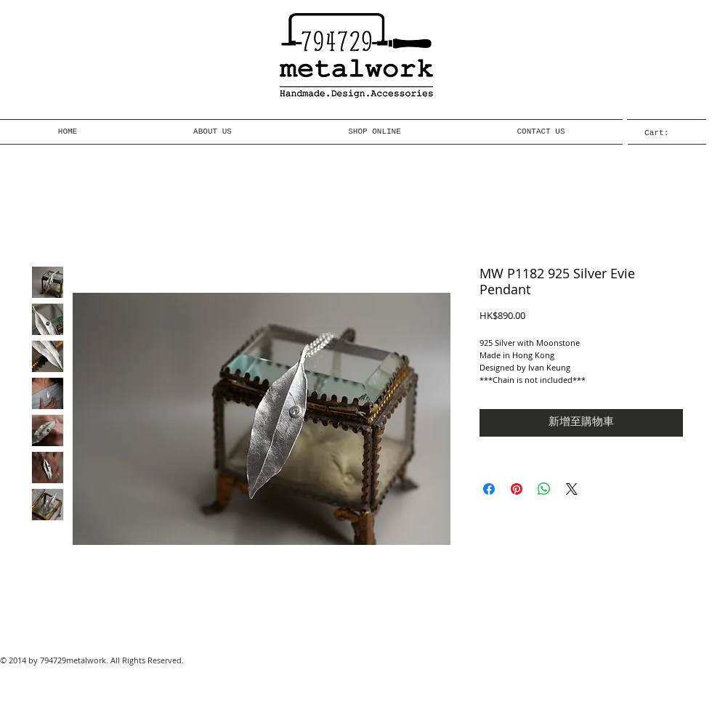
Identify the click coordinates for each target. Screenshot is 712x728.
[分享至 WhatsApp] (544, 489)
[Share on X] (572, 489)
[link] (666, 133)
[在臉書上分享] (489, 489)
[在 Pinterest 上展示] (517, 489)
